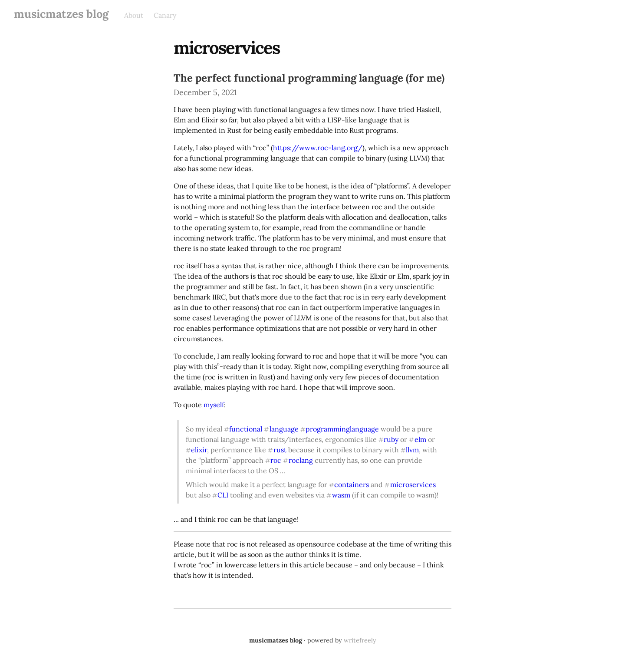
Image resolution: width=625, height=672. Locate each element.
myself (214, 405)
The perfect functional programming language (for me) (309, 78)
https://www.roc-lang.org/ (318, 148)
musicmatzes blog (61, 14)
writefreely (360, 640)
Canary (165, 15)
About (134, 15)
